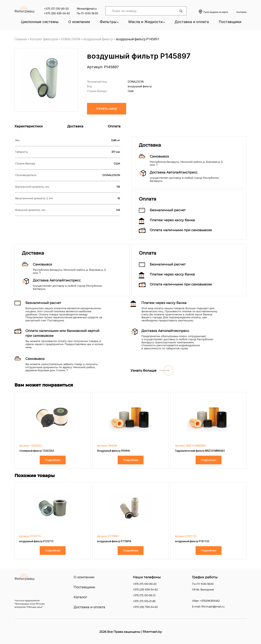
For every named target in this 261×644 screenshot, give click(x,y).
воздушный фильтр (98, 39)
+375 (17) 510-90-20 (56, 9)
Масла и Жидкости (145, 22)
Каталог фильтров (44, 39)
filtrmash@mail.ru (87, 9)
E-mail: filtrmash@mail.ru (208, 607)
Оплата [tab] (114, 126)
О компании (79, 22)
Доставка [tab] (75, 126)
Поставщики (230, 22)
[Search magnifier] (181, 11)
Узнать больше (143, 371)
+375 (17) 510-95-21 (144, 595)
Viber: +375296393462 (206, 601)
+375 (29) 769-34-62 (145, 607)
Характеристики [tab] (29, 126)
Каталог (80, 597)
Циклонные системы (40, 22)
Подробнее (53, 460)
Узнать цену (107, 109)
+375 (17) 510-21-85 (144, 601)
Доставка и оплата (192, 22)
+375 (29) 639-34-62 (57, 13)
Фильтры (108, 22)
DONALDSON (71, 39)
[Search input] (145, 11)
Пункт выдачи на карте (216, 12)
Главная (21, 39)
